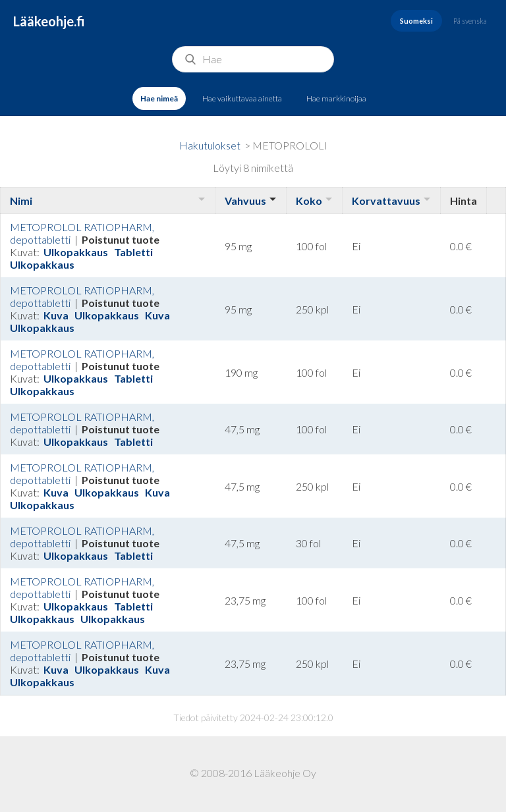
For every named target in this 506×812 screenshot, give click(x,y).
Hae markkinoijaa (336, 98)
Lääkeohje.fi (49, 21)
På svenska (470, 21)
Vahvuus (245, 201)
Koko (309, 201)
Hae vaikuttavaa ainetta (242, 98)
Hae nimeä (159, 98)
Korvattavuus (386, 201)
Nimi (21, 201)
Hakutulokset (210, 145)
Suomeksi (416, 21)
